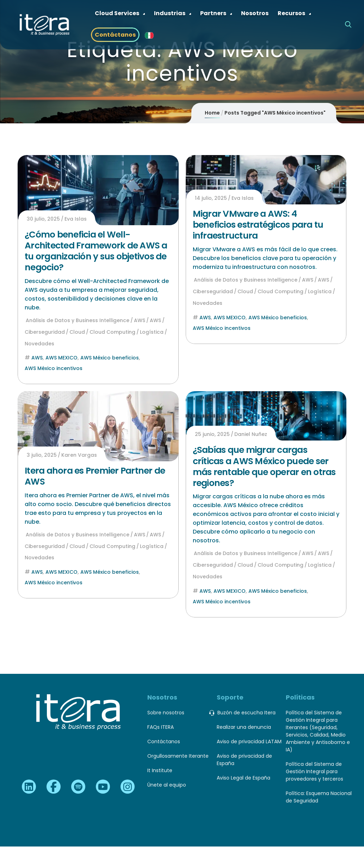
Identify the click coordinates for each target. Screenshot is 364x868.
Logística (152, 332)
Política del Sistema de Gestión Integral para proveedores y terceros (314, 771)
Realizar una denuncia (244, 727)
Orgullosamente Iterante (178, 756)
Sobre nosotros (166, 713)
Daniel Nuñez (251, 434)
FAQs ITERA (161, 727)
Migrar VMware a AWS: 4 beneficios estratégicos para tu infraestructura (258, 225)
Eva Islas (76, 219)
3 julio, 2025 (42, 455)
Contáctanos (164, 741)
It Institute (160, 770)
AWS (140, 320)
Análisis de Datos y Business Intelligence (78, 320)
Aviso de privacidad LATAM (249, 741)
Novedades (39, 344)
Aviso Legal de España (243, 778)
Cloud (77, 332)
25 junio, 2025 (212, 434)
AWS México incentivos (54, 368)
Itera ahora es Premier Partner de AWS (95, 476)
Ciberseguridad (45, 332)
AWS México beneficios (110, 358)
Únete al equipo (167, 785)
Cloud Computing (112, 332)
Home (212, 113)
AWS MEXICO (61, 358)
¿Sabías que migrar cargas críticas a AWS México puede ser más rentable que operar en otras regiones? (264, 466)
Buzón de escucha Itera (246, 713)
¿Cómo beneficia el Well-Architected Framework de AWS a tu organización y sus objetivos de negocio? (96, 251)
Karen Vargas (79, 455)
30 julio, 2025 (43, 219)
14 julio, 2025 (211, 198)
